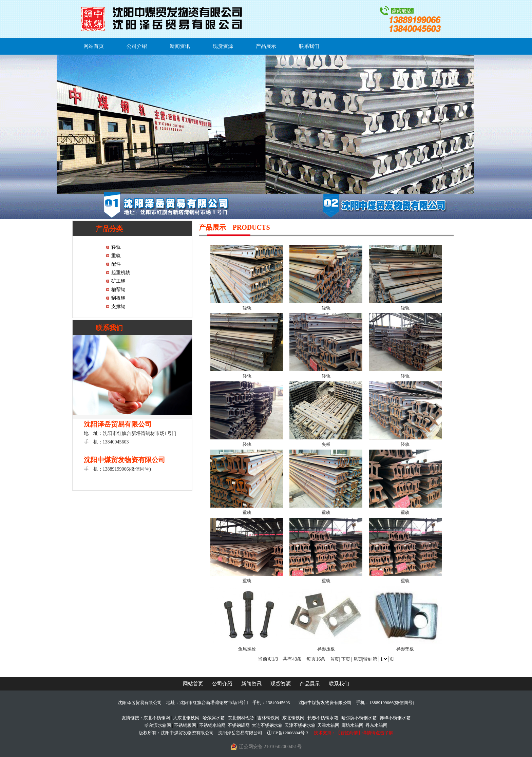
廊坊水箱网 (352, 725)
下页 (346, 659)
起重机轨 (121, 273)
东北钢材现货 (241, 718)
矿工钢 (118, 281)
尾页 (358, 659)
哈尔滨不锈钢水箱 (359, 718)
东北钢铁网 (293, 718)
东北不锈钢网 (157, 718)
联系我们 (309, 46)
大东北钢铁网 (186, 718)
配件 (116, 264)
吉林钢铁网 (268, 718)
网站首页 (94, 46)
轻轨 (116, 247)
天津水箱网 (328, 725)
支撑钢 (118, 307)
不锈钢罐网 (239, 725)
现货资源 (223, 46)
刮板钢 (118, 298)
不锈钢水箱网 (212, 725)
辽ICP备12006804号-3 (287, 733)
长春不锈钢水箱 (323, 718)
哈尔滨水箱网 (158, 725)
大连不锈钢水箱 (267, 725)
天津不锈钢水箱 (300, 725)
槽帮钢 (118, 290)
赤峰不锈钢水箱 (395, 718)
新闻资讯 (180, 46)
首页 (335, 659)
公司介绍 (137, 46)
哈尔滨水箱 (214, 718)
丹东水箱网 (376, 725)
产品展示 (266, 46)
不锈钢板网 (185, 725)
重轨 (116, 256)
